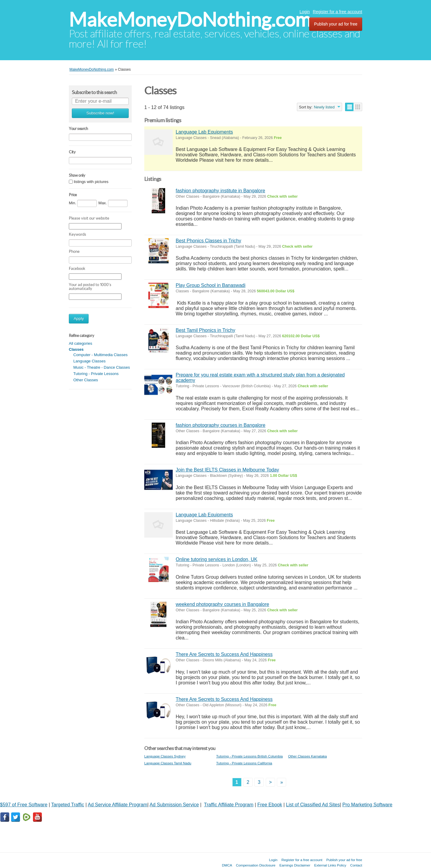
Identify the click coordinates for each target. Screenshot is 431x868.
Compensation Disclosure (256, 865)
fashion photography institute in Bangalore (220, 191)
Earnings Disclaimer (295, 865)
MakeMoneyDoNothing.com (190, 20)
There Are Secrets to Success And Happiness (224, 654)
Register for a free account (337, 12)
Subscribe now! (100, 113)
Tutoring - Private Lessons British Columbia (249, 756)
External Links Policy (330, 865)
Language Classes (89, 361)
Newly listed (324, 107)
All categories (81, 343)
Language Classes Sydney (165, 756)
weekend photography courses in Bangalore (222, 604)
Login (305, 12)
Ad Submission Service (174, 805)
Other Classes (86, 380)
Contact (356, 865)
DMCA (227, 865)
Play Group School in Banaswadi (211, 285)
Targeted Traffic (68, 805)
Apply (79, 319)
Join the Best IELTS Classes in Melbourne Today (227, 470)
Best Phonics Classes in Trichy (208, 241)
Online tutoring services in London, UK (217, 559)
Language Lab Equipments (204, 132)
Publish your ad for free (336, 24)
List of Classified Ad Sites (313, 805)
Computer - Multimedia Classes (100, 355)
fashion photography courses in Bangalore (221, 425)
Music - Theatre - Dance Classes (102, 367)
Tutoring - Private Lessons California (244, 763)
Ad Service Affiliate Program (117, 805)
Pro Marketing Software (367, 805)
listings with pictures (91, 182)
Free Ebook (270, 805)
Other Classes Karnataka (307, 756)
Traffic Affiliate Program (229, 805)
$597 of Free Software (24, 805)
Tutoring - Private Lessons (96, 374)
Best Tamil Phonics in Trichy (205, 330)
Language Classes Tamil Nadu (168, 763)
